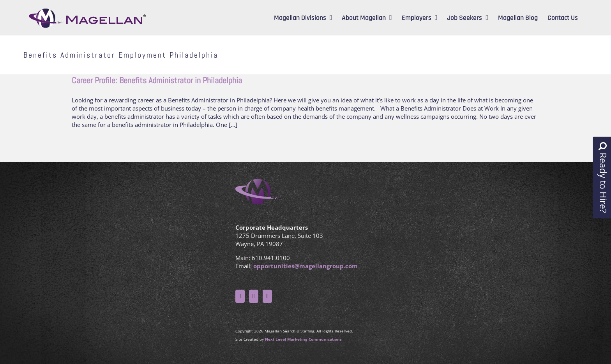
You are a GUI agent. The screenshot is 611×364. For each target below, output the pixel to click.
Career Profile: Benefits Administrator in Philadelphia (157, 80)
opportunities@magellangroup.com (305, 266)
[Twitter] (254, 296)
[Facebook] (240, 296)
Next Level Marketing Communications (303, 339)
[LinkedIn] (267, 296)
